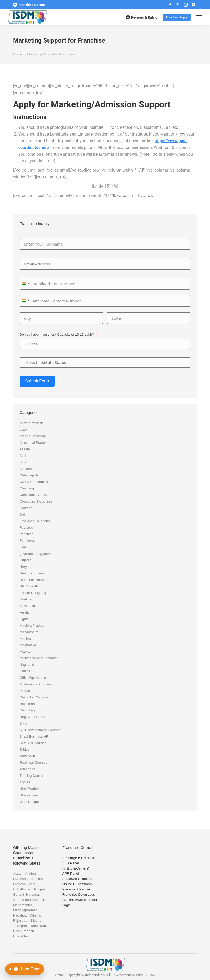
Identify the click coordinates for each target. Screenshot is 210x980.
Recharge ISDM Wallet (80, 858)
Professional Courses (36, 684)
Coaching (27, 488)
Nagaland (27, 665)
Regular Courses (32, 717)
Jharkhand (28, 599)
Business (26, 469)
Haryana (26, 567)
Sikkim (25, 723)
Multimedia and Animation (39, 658)
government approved (36, 554)
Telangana (27, 769)
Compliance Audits (34, 495)
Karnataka (27, 606)
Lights (24, 619)
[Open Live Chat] (25, 969)
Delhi (23, 514)
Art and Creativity (33, 436)
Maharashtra (29, 632)
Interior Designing (33, 593)
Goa (23, 547)
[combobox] (25, 284)
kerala (24, 612)
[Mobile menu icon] (199, 17)
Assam (25, 449)
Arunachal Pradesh (34, 443)
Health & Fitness (32, 573)
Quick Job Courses (34, 697)
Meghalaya (28, 645)
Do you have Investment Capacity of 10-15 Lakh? (57, 334)
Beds (23, 456)
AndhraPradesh (31, 423)
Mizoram (26, 652)
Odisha (25, 671)
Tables (25, 749)
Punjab (25, 691)
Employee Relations (35, 521)
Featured (26, 527)
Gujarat (25, 560)
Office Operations (33, 678)
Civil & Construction (34, 482)
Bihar (23, 462)
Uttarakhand (29, 795)
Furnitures (27, 541)
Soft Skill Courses (33, 743)
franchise (26, 534)
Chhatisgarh (29, 475)
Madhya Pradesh (32, 625)
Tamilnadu (27, 756)
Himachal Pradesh (33, 580)
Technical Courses (33, 763)
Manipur (26, 638)
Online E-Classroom (77, 884)
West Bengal (29, 802)
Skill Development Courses (40, 730)
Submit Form (37, 381)
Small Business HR (34, 736)
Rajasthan (27, 704)
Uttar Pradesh (30, 789)
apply (24, 430)
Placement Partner (76, 889)
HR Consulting (31, 586)
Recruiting (27, 710)
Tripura (25, 782)
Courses (26, 508)
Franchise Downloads (79, 894)
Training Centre (31, 776)
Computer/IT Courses (36, 501)
